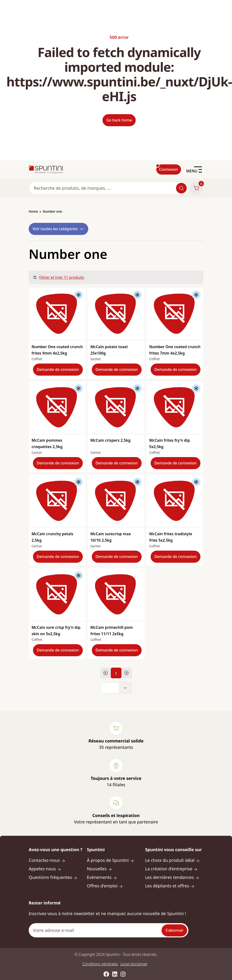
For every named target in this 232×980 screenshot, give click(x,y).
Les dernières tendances (172, 877)
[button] (116, 688)
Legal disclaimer (134, 964)
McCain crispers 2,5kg (110, 440)
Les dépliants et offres (170, 886)
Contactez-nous (47, 860)
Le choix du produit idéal (173, 860)
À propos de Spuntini (110, 860)
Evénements (102, 877)
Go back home (119, 120)
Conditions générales (100, 964)
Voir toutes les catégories (58, 229)
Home (33, 211)
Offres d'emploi (105, 886)
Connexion (169, 169)
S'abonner (174, 930)
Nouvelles (99, 869)
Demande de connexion (58, 369)
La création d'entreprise (171, 869)
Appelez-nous (45, 869)
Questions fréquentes (53, 877)
